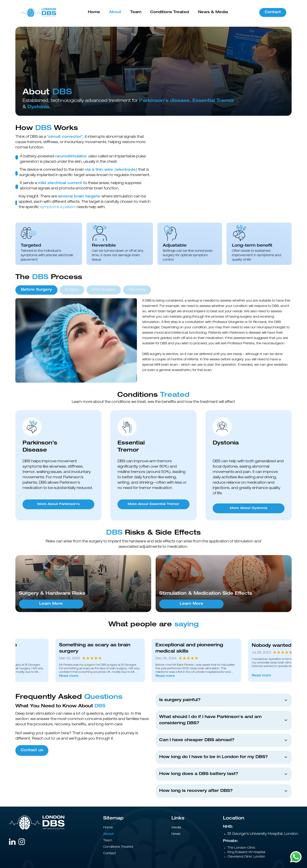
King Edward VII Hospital (246, 852)
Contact (273, 12)
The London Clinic (241, 848)
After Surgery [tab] (104, 290)
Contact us (32, 750)
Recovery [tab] (137, 290)
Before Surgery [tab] (36, 290)
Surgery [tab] (72, 290)
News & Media (213, 12)
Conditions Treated (170, 12)
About (115, 12)
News (176, 834)
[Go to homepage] (38, 12)
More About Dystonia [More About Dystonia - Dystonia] (249, 508)
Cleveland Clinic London (246, 857)
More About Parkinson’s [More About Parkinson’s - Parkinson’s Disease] (58, 504)
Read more (76, 676)
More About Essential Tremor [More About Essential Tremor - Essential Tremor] (153, 504)
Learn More (51, 604)
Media (176, 828)
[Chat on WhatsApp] (296, 857)
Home (94, 12)
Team (136, 12)
